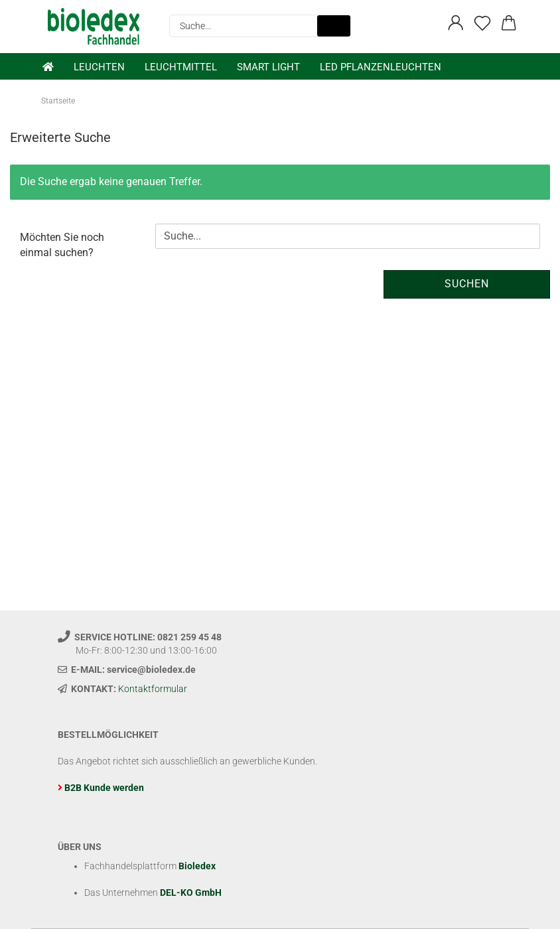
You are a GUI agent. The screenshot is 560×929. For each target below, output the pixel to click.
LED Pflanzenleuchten (381, 67)
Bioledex (197, 866)
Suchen (467, 284)
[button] (456, 23)
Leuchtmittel (181, 67)
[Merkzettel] (482, 23)
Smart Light (268, 67)
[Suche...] (334, 26)
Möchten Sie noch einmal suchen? (62, 245)
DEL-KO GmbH (191, 893)
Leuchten (99, 67)
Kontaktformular (153, 689)
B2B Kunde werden (104, 788)
